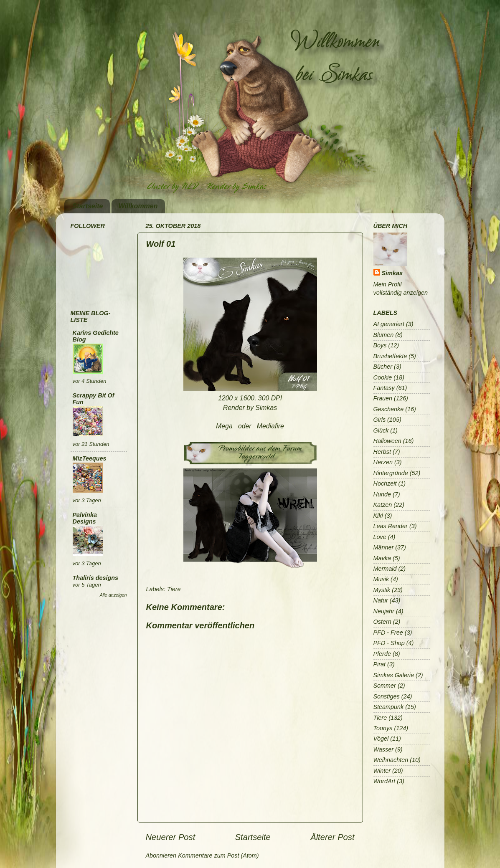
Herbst (382, 452)
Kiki (378, 516)
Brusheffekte (390, 356)
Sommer (385, 686)
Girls (380, 420)
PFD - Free (388, 633)
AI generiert (389, 324)
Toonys (383, 728)
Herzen (383, 462)
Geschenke (389, 409)
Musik (381, 579)
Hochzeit (385, 483)
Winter (382, 771)
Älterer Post (332, 837)
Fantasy (384, 388)
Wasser (384, 749)
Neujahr (384, 611)
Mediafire (270, 426)
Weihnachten (391, 760)
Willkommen (138, 206)
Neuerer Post (171, 837)
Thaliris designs (96, 578)
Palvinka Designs (85, 518)
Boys (380, 345)
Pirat (380, 664)
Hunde (382, 494)
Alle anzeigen (113, 595)
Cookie (383, 377)
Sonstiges (387, 696)
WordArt (385, 781)
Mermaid (385, 569)
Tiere (174, 589)
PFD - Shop (389, 643)
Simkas (392, 273)
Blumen (384, 335)
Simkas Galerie (394, 675)
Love (380, 537)
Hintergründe (391, 473)
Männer (384, 547)
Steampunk (389, 707)
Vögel (381, 739)
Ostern (382, 622)
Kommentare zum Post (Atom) (218, 855)
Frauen (383, 398)
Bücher (383, 367)
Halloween (387, 441)
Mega (224, 426)
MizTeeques (90, 458)
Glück (381, 430)
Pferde (382, 654)
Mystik (382, 590)
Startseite (88, 206)
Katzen (383, 505)
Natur (381, 600)
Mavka (382, 558)
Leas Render (391, 526)
